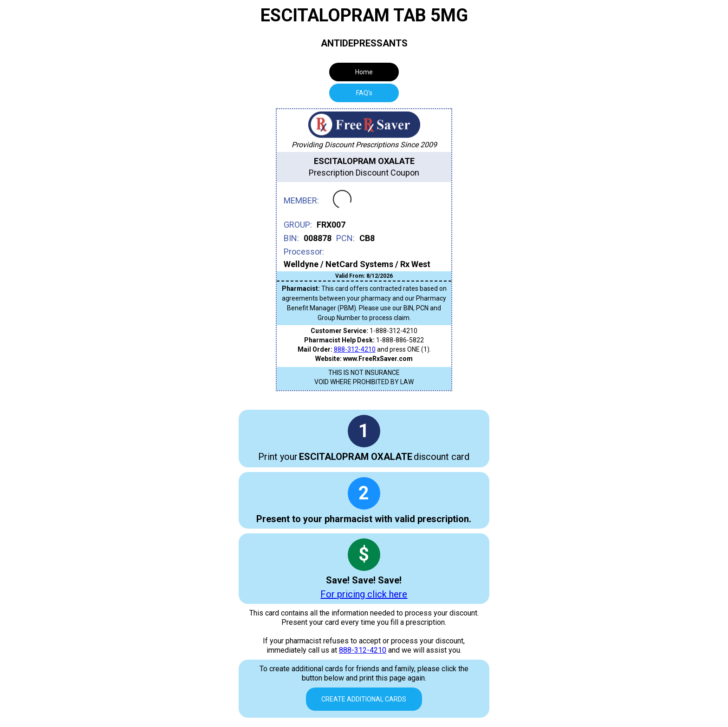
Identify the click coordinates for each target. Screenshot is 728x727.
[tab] (364, 93)
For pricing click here (364, 594)
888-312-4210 (355, 349)
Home (364, 72)
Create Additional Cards (364, 699)
